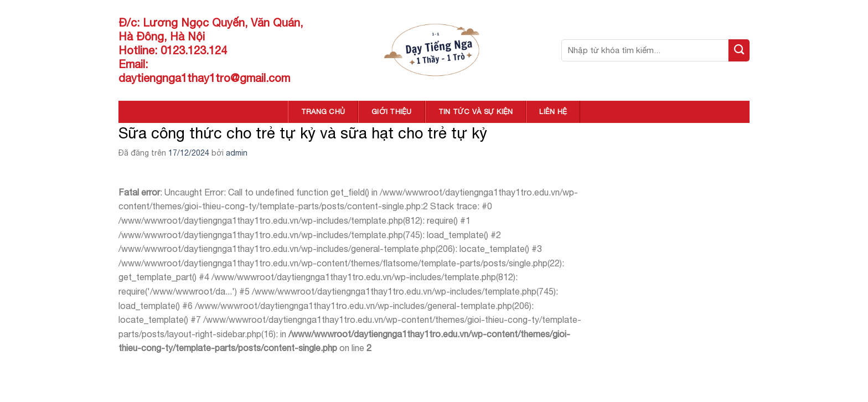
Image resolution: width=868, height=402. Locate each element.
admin (237, 153)
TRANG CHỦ (323, 112)
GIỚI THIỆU (392, 112)
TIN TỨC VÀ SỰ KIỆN (476, 112)
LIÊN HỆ (553, 112)
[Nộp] (739, 50)
